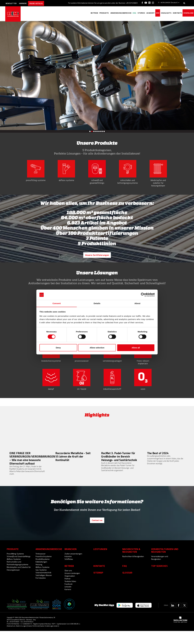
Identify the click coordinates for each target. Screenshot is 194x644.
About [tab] (137, 303)
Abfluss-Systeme (14, 572)
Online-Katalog (42, 2)
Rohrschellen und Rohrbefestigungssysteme (18, 576)
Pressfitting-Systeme (15, 567)
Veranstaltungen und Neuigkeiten (160, 571)
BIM (153, 13)
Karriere (27, 2)
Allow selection (97, 348)
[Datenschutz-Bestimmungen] (17, 639)
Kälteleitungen (41, 575)
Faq (125, 579)
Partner (68, 592)
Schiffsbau (69, 572)
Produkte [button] (94, 13)
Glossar (127, 586)
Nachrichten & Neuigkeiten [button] (131, 563)
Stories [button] (135, 13)
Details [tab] (97, 303)
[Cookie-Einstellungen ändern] (49, 639)
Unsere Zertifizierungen (97, 258)
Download (188, 13)
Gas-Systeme (41, 583)
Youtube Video (70, 594)
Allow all (136, 348)
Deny (58, 348)
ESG (126, 13)
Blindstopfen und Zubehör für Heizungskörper (19, 581)
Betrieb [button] (83, 13)
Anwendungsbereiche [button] (112, 13)
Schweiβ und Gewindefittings (19, 569)
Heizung (39, 577)
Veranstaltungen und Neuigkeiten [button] (165, 563)
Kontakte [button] (175, 13)
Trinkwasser (41, 567)
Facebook (69, 597)
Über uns (68, 584)
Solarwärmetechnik (43, 586)
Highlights (163, 13)
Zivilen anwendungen (73, 567)
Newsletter (13, 2)
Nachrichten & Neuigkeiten (133, 569)
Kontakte (99, 579)
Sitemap (98, 586)
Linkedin (68, 600)
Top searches (159, 579)
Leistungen (100, 562)
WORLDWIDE (169, 2)
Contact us (97, 533)
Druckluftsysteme (43, 572)
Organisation (70, 589)
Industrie (68, 569)
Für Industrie (41, 591)
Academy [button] (145, 13)
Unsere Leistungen (72, 586)
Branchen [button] (71, 562)
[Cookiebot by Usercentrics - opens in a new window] (143, 295)
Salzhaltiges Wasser (44, 588)
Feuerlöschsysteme (44, 569)
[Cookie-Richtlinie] (33, 639)
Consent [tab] (57, 303)
